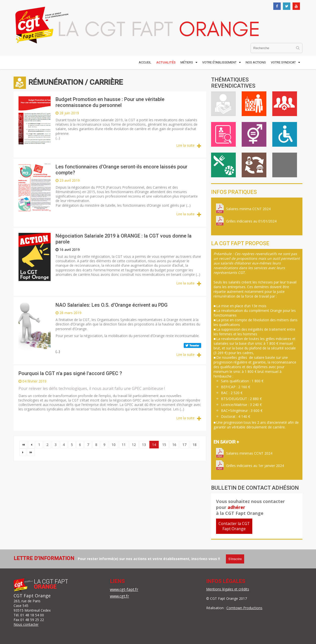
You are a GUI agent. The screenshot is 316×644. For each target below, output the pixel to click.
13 (144, 445)
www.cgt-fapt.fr (124, 589)
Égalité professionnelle (254, 134)
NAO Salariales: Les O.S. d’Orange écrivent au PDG (112, 305)
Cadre (285, 104)
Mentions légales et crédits (228, 589)
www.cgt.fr (119, 596)
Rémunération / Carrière (223, 104)
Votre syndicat (283, 62)
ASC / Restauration (223, 165)
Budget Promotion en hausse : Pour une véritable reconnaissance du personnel (110, 102)
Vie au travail (254, 104)
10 (114, 445)
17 (184, 445)
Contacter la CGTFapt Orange (234, 526)
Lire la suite (185, 145)
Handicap (285, 134)
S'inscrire (235, 559)
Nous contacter (26, 624)
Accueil (145, 62)
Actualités (166, 62)
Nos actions (256, 62)
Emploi (223, 134)
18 (195, 445)
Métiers (187, 62)
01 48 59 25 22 (32, 620)
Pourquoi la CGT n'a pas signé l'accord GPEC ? (70, 373)
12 (134, 445)
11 (124, 445)
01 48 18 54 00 (32, 615)
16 (174, 445)
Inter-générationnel (254, 165)
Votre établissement (219, 62)
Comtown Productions (244, 608)
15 (164, 445)
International (285, 165)
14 (154, 445)
